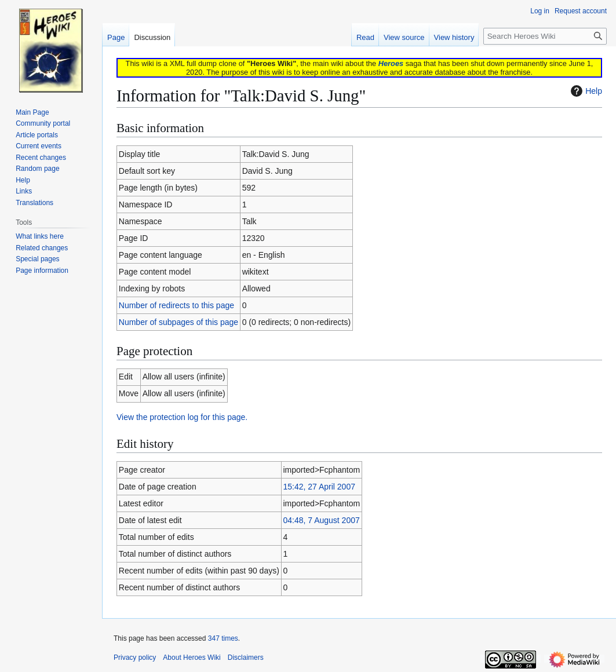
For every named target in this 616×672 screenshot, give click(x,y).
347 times (223, 638)
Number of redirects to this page (176, 305)
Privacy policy (135, 658)
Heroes (391, 63)
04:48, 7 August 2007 (321, 520)
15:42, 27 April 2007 (319, 487)
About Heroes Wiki (192, 658)
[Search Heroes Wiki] (545, 36)
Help (585, 91)
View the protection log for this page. (182, 417)
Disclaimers (246, 658)
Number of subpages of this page (178, 322)
